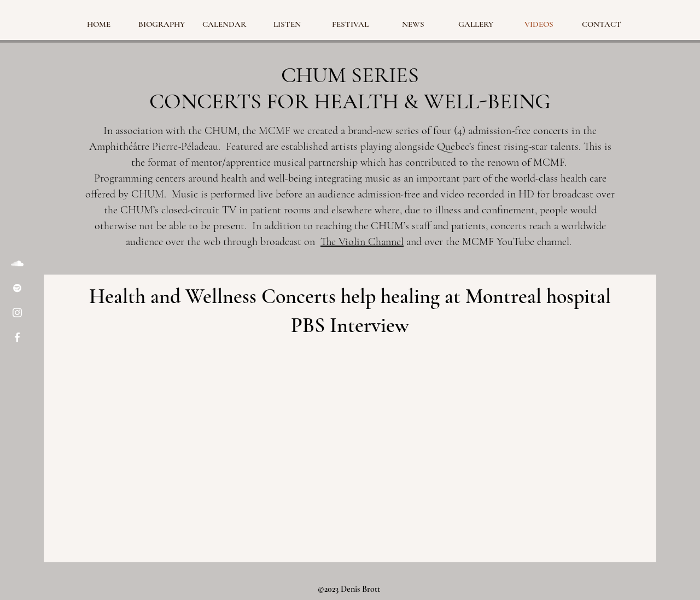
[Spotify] (17, 288)
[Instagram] (17, 313)
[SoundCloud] (17, 263)
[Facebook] (17, 337)
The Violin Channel (362, 242)
